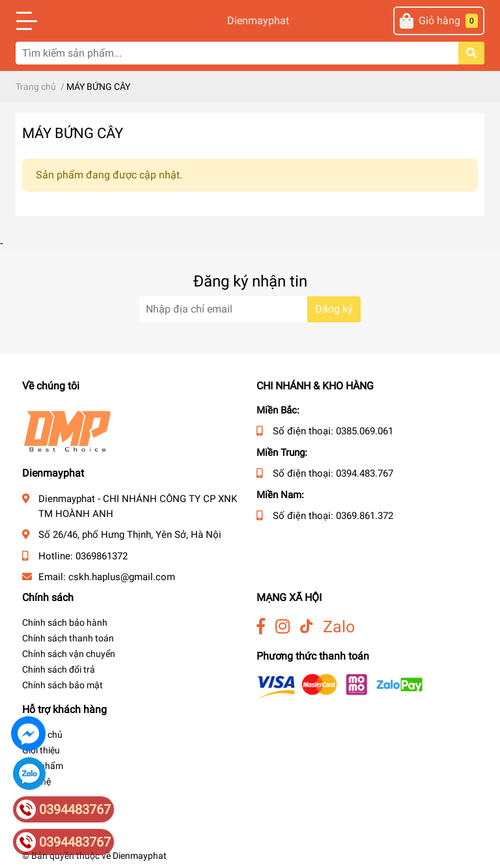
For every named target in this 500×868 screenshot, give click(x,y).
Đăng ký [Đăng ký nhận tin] (334, 309)
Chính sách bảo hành (65, 623)
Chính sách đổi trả (59, 669)
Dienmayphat (250, 21)
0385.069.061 (365, 431)
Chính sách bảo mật (62, 685)
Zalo (339, 627)
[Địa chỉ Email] (250, 309)
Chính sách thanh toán (68, 638)
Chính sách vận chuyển (69, 654)
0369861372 (102, 556)
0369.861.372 (365, 516)
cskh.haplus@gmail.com (122, 577)
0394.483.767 (365, 473)
